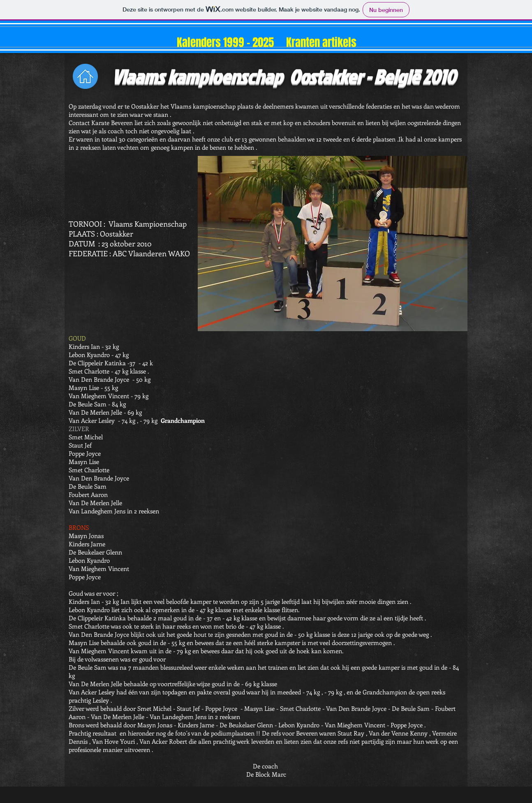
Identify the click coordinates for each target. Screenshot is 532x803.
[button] (333, 244)
